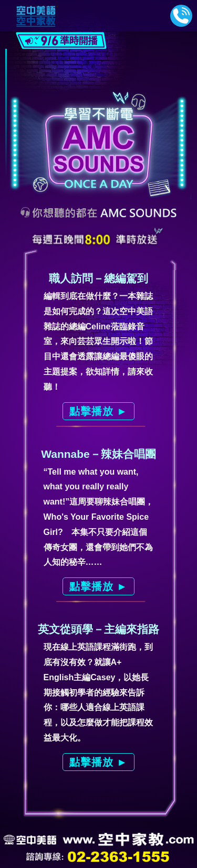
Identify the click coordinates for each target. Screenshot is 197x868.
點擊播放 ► (98, 411)
